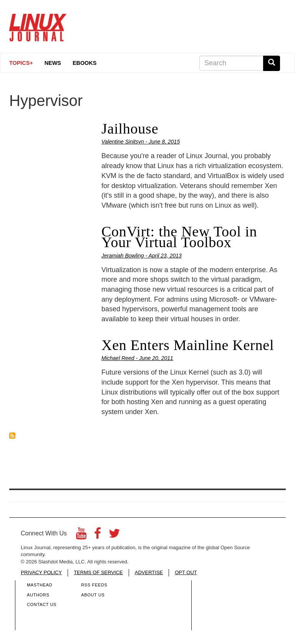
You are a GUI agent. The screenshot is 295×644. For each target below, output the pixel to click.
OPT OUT (186, 572)
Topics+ (21, 63)
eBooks (85, 63)
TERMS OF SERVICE (98, 572)
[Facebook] (98, 536)
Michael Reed (118, 358)
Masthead (40, 585)
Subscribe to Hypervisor (12, 436)
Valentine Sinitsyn (123, 142)
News (53, 63)
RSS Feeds (94, 585)
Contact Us (42, 604)
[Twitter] (114, 536)
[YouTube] (81, 536)
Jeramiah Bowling (123, 256)
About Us (93, 595)
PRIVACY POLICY (41, 572)
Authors (38, 595)
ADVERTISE (149, 572)
